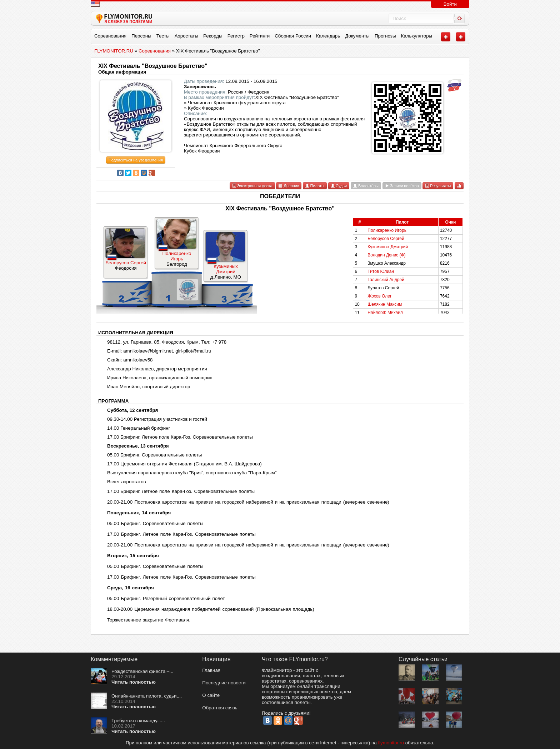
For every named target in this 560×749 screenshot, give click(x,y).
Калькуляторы (417, 36)
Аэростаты (186, 36)
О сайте (211, 695)
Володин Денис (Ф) (386, 255)
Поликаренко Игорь (177, 256)
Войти (450, 4)
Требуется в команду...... (138, 721)
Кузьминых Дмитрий (226, 269)
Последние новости (224, 683)
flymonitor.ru (391, 743)
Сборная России (293, 36)
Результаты (438, 186)
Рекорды (213, 36)
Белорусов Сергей (126, 263)
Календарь (328, 36)
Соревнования (110, 36)
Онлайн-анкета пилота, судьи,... (147, 696)
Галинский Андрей (386, 280)
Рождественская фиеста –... (142, 671)
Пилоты (315, 186)
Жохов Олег (379, 296)
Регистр (236, 36)
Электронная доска (252, 186)
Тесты (163, 36)
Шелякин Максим (385, 304)
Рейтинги (260, 36)
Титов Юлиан (381, 271)
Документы (357, 36)
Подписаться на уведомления (136, 160)
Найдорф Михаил (385, 313)
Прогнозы (385, 36)
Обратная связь (220, 708)
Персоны (141, 36)
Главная (211, 670)
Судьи (339, 186)
